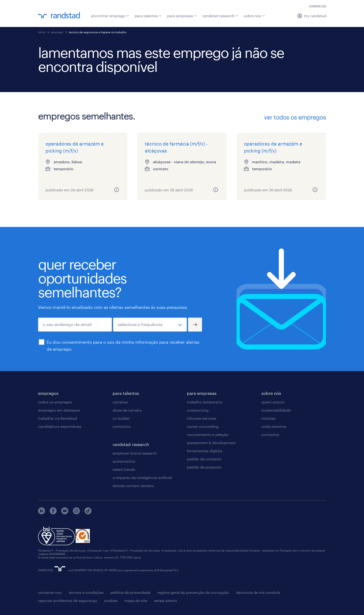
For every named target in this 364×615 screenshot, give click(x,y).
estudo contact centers (133, 486)
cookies (111, 600)
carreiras (120, 402)
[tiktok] (88, 513)
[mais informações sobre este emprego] (117, 190)
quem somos (273, 402)
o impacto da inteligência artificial (142, 477)
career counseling (203, 426)
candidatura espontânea (60, 426)
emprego (57, 32)
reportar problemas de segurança (68, 600)
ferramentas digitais (205, 451)
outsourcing (198, 410)
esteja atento (166, 600)
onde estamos (274, 426)
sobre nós (254, 16)
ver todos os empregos (295, 117)
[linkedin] (42, 513)
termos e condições (86, 592)
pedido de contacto (204, 459)
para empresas (182, 16)
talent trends (124, 469)
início (42, 32)
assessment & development (211, 443)
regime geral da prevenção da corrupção (193, 592)
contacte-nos (318, 6)
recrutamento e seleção (208, 434)
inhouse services (202, 418)
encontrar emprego (110, 16)
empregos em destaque (59, 410)
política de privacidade (130, 592)
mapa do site (136, 600)
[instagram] (76, 513)
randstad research (220, 16)
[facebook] (53, 513)
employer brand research (135, 453)
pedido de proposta (204, 467)
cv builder (121, 418)
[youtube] (65, 513)
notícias (268, 418)
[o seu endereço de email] (75, 325)
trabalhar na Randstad (58, 418)
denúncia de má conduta (258, 592)
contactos (122, 426)
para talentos (148, 16)
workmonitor (124, 461)
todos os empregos (55, 402)
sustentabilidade (276, 410)
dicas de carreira (127, 410)
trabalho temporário (205, 402)
